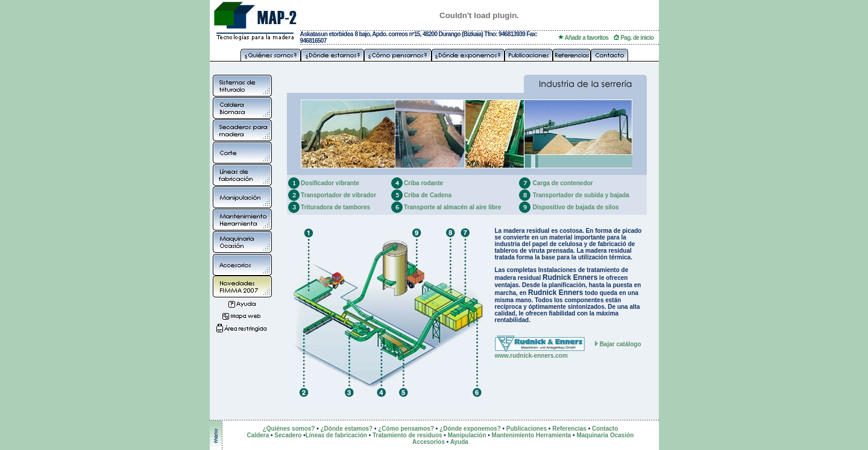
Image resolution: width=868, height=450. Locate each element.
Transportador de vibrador (338, 195)
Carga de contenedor (563, 183)
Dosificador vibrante (330, 183)
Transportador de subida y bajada (581, 195)
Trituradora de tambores (335, 207)
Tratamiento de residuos (407, 435)
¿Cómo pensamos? (406, 429)
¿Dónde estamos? (346, 429)
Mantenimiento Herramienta (532, 435)
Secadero (288, 435)
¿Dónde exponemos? (470, 429)
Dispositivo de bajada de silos (576, 207)
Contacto (605, 429)
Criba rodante (423, 183)
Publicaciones (527, 429)
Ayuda (459, 442)
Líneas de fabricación (336, 435)
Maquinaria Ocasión (605, 435)
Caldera (259, 435)
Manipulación (467, 435)
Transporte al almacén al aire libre (452, 207)
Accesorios (429, 442)
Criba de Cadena (428, 195)
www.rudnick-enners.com (531, 356)
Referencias (569, 429)
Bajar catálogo (621, 344)
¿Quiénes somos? (289, 429)
